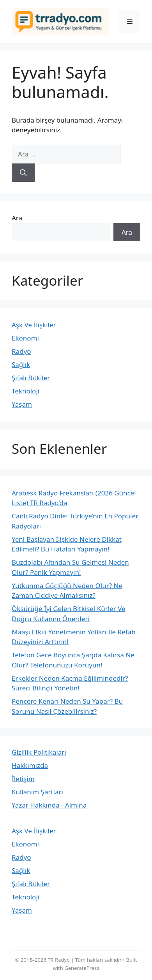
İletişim (23, 779)
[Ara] (23, 173)
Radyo (21, 351)
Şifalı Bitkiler (31, 378)
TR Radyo (59, 960)
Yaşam (22, 404)
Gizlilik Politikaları (39, 752)
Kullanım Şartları (37, 792)
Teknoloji (26, 391)
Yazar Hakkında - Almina (49, 805)
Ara (17, 218)
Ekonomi (25, 338)
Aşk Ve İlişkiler (34, 325)
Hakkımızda (30, 765)
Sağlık (21, 364)
